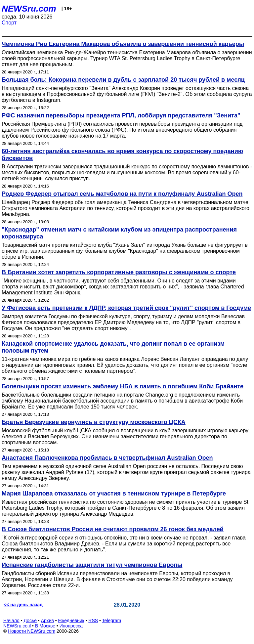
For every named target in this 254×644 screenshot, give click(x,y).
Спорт (9, 23)
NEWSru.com (29, 9)
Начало (11, 621)
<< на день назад (23, 605)
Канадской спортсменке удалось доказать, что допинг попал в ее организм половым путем (113, 347)
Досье (30, 621)
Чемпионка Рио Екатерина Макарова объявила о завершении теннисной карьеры (123, 44)
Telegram (112, 621)
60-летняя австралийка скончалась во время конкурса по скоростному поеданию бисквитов (122, 155)
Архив (47, 621)
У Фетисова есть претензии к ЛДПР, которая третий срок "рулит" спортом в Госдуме (126, 308)
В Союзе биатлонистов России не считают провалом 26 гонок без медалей (113, 529)
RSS (93, 621)
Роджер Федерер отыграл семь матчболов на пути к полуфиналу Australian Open (122, 194)
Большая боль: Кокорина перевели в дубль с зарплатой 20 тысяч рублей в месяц (123, 80)
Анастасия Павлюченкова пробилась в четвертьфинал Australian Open (107, 458)
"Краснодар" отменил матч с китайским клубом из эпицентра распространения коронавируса (119, 233)
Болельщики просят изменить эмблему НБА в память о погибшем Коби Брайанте (123, 386)
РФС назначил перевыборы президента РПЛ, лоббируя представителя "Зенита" (121, 115)
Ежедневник (71, 621)
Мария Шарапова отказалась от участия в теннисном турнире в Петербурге (114, 494)
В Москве (45, 626)
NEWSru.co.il (17, 626)
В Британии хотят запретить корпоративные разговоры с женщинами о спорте (119, 272)
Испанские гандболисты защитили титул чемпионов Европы (92, 565)
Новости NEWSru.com (32, 631)
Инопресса (71, 626)
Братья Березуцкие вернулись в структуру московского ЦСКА (94, 422)
